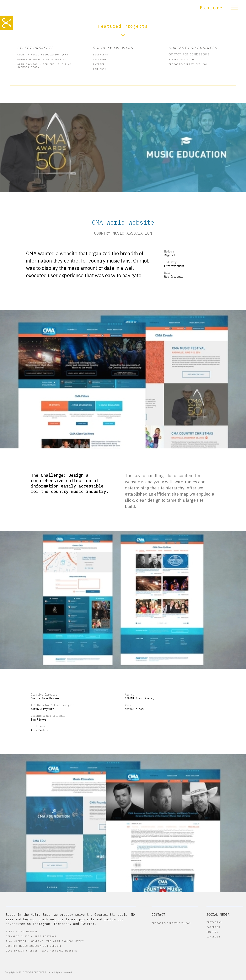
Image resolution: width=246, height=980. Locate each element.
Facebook (100, 59)
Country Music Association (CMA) (44, 55)
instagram (101, 55)
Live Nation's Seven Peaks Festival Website (41, 951)
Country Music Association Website (34, 946)
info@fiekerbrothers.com (188, 64)
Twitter (99, 64)
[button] (221, 8)
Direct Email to (181, 59)
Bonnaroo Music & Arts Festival (43, 59)
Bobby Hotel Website (22, 931)
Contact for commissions (189, 55)
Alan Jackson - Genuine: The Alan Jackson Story (45, 66)
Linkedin (100, 69)
